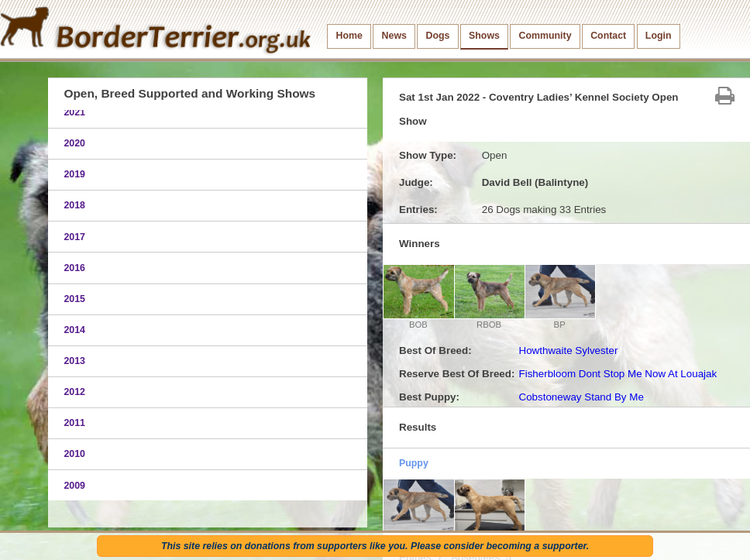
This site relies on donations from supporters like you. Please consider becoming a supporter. (375, 546)
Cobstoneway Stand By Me (581, 397)
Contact (608, 36)
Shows (484, 36)
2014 (74, 330)
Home (349, 36)
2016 (74, 268)
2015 (74, 299)
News (394, 36)
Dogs (438, 36)
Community (545, 36)
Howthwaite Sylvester (568, 350)
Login (659, 36)
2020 (74, 143)
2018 (74, 205)
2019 (74, 174)
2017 (74, 237)
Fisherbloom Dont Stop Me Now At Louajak (618, 374)
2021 (74, 112)
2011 (74, 423)
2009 (74, 486)
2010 (74, 454)
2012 (74, 392)
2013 (74, 361)
